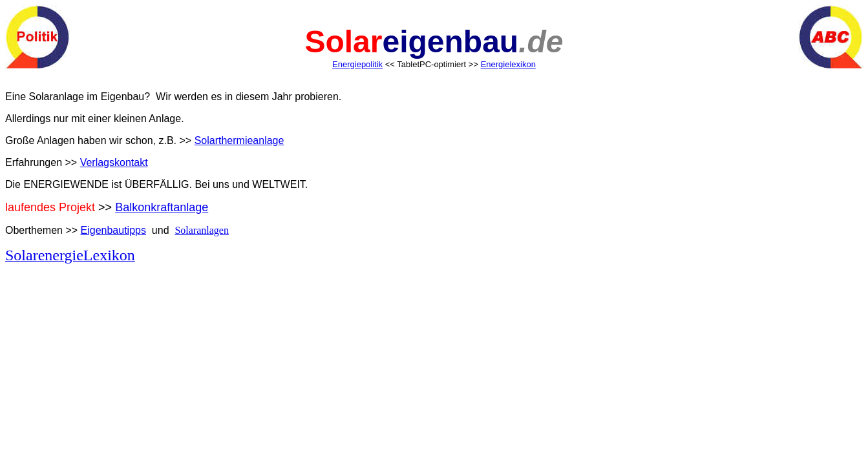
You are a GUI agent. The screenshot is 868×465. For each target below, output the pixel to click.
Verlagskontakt (114, 162)
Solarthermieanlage (239, 140)
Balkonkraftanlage (162, 207)
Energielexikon (508, 64)
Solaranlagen (202, 230)
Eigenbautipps (113, 230)
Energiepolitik (357, 64)
